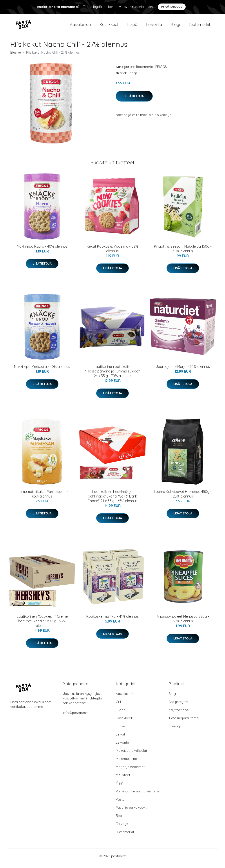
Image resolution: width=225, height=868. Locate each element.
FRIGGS (161, 71)
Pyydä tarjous (172, 7)
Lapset (121, 731)
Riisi (119, 820)
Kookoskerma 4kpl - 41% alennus (112, 621)
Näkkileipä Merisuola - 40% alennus (42, 371)
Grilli (119, 706)
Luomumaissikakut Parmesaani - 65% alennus (42, 498)
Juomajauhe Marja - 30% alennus (183, 371)
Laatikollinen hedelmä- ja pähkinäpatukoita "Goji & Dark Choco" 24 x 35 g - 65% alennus (112, 501)
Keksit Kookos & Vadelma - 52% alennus (112, 253)
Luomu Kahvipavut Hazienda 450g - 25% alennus (183, 498)
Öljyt (119, 787)
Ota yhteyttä (178, 706)
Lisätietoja (134, 100)
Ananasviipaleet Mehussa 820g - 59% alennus (183, 623)
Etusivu (16, 57)
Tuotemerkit (199, 27)
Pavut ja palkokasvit (131, 812)
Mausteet (123, 779)
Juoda (121, 714)
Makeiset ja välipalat (131, 755)
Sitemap (175, 731)
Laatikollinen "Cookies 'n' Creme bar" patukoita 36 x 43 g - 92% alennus (42, 625)
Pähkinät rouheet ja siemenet (138, 796)
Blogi (175, 27)
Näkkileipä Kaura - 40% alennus (42, 251)
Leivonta (154, 27)
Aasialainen (80, 27)
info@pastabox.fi (76, 717)
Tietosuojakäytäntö (184, 722)
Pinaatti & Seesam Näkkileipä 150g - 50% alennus (183, 253)
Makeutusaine (126, 763)
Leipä (132, 27)
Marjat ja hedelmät (130, 771)
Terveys (122, 828)
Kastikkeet (109, 27)
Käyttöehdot (178, 714)
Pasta (120, 804)
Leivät (120, 739)
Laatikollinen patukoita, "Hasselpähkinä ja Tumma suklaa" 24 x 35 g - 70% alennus (112, 376)
